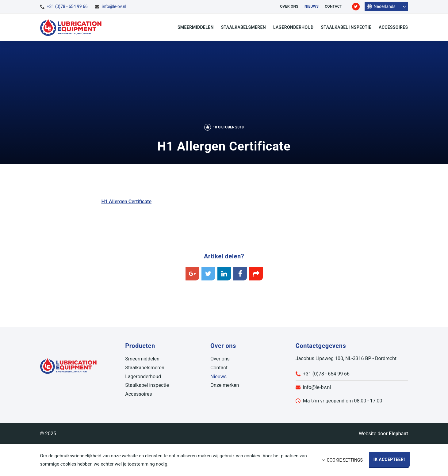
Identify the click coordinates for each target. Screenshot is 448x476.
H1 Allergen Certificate (127, 202)
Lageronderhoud (293, 27)
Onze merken (225, 385)
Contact (333, 6)
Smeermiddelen (196, 27)
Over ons (289, 6)
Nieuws (312, 6)
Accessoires (393, 27)
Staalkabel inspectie (346, 27)
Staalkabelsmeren (243, 27)
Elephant (398, 434)
